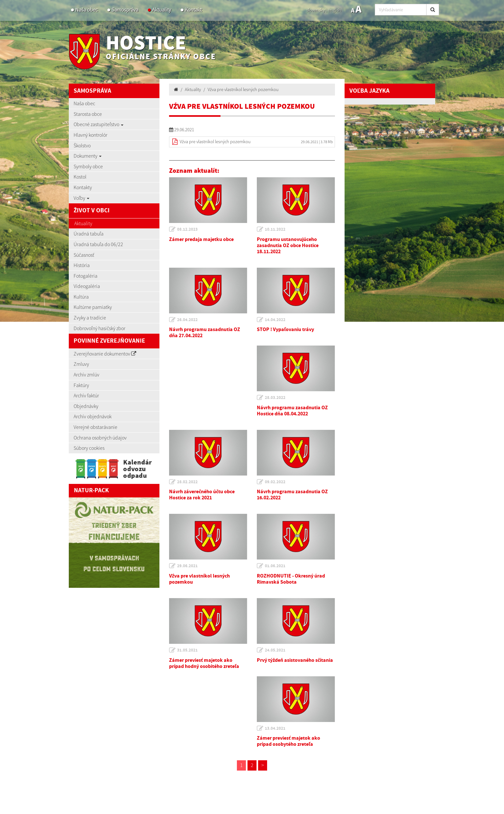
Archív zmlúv (86, 375)
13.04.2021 (275, 728)
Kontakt (193, 10)
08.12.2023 (187, 229)
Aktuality (162, 10)
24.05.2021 (275, 650)
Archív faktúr (86, 395)
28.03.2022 (275, 398)
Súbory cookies (89, 448)
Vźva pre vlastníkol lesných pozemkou (243, 89)
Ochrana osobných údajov (100, 438)
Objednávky (86, 406)
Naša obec (86, 10)
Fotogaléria (85, 276)
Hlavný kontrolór (90, 135)
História (82, 265)
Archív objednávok (93, 416)
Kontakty (83, 187)
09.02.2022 (275, 482)
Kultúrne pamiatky (93, 307)
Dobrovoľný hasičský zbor (99, 328)
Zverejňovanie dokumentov (105, 354)
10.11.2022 (275, 229)
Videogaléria (87, 286)
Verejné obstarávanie (95, 427)
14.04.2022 (275, 320)
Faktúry (81, 385)
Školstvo (82, 145)
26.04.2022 (187, 320)
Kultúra (81, 297)
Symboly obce (88, 166)
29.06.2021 (187, 566)
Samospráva (125, 10)
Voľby (81, 198)
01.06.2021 (275, 566)
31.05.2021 (187, 650)
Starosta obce (88, 114)
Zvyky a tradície (90, 318)
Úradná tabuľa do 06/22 (98, 244)
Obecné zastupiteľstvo (99, 124)
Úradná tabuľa (89, 234)
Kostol (80, 177)
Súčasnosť (84, 255)
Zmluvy (81, 364)
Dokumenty (88, 156)
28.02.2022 (187, 482)
